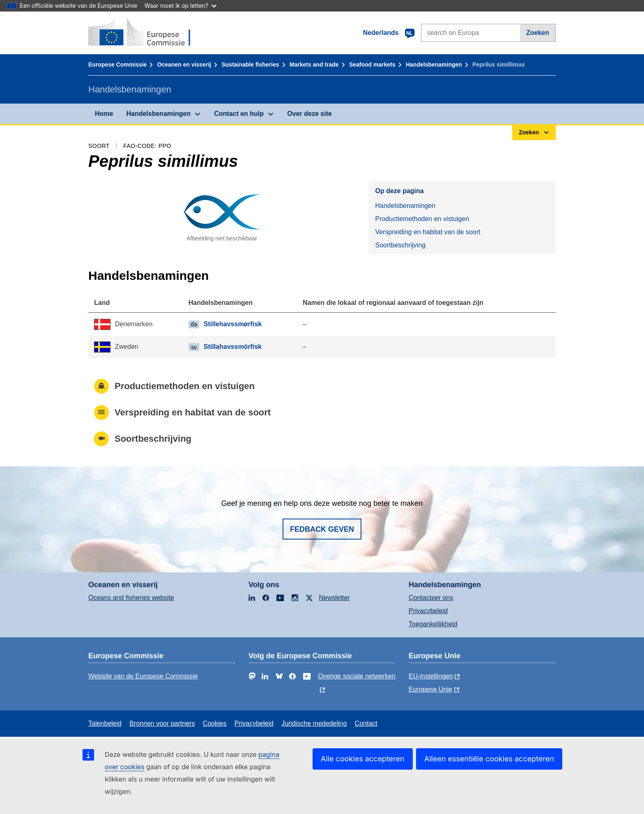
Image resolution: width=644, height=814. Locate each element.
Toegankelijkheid (433, 624)
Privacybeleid (428, 611)
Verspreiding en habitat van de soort (428, 232)
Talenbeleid (105, 723)
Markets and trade (314, 65)
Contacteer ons (431, 598)
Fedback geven (322, 529)
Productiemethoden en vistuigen (422, 219)
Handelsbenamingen (434, 65)
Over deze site (309, 114)
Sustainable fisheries (250, 65)
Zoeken (538, 33)
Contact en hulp (239, 114)
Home (104, 114)
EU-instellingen (431, 676)
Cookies (215, 723)
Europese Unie (430, 689)
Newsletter (334, 598)
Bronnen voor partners (162, 723)
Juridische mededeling (314, 723)
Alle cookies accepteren (363, 759)
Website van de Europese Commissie (143, 676)
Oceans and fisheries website (131, 598)
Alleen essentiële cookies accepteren (489, 759)
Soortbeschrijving (400, 245)
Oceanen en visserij (184, 65)
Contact (366, 723)
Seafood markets (372, 65)
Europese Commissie (117, 65)
